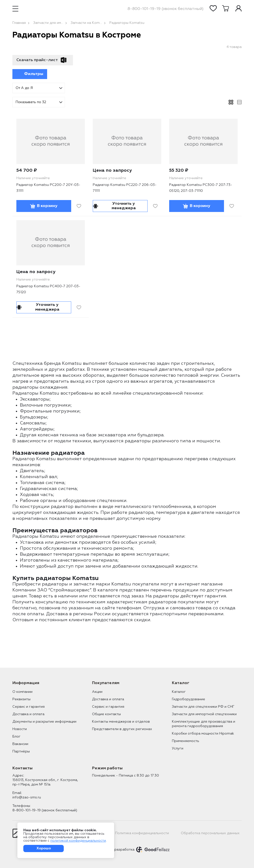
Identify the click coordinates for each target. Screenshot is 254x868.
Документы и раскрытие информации (44, 722)
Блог (16, 737)
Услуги (178, 748)
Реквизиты (21, 699)
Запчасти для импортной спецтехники (204, 714)
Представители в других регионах (122, 729)
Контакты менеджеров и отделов (121, 722)
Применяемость (186, 741)
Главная (19, 23)
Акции (97, 692)
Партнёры (21, 751)
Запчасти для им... (48, 23)
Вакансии (20, 744)
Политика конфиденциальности (142, 833)
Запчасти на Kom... (86, 23)
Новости (20, 729)
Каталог (179, 692)
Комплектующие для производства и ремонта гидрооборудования (204, 724)
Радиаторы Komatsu (127, 23)
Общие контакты (106, 714)
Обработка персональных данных (210, 833)
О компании (22, 692)
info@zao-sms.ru (27, 797)
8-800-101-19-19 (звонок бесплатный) (166, 9)
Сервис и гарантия (29, 707)
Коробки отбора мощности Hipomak (203, 734)
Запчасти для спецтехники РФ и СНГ (203, 707)
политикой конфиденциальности (78, 841)
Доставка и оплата (28, 714)
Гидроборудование (189, 699)
